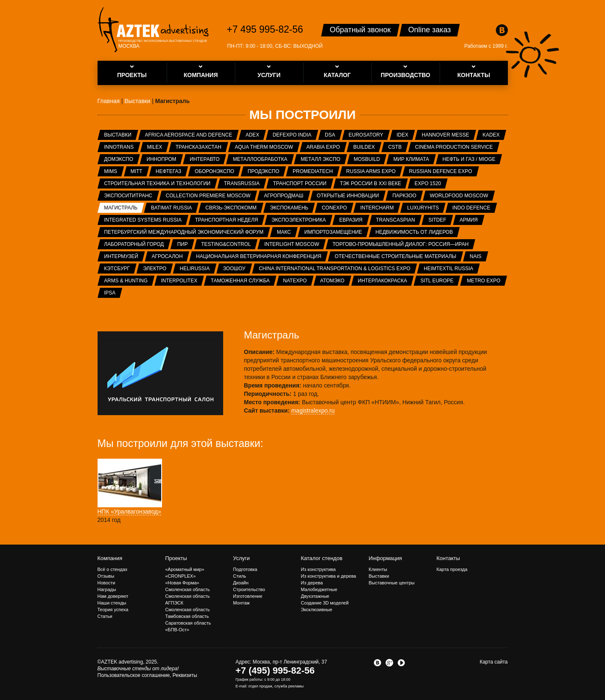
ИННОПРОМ (161, 159)
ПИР (182, 244)
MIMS (111, 171)
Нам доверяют (113, 596)
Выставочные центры (392, 583)
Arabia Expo (323, 147)
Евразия (351, 220)
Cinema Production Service (454, 147)
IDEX (402, 135)
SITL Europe (437, 281)
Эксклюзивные (317, 610)
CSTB (395, 147)
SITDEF (437, 220)
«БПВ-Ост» (177, 630)
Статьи (105, 616)
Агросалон (167, 256)
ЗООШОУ (234, 269)
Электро (155, 269)
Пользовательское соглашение (134, 675)
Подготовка (245, 569)
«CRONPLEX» (181, 576)
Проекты (176, 558)
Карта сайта (494, 662)
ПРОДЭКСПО (263, 171)
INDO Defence (471, 208)
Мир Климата (411, 159)
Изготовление (248, 596)
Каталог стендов (322, 558)
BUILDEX (364, 147)
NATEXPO (295, 281)
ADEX (252, 135)
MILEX (154, 147)
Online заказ (430, 30)
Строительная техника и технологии (157, 183)
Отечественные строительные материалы (395, 256)
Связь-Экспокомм (231, 208)
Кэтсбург (117, 269)
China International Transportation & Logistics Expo (335, 269)
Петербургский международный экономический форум (184, 232)
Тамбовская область (187, 616)
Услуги (242, 558)
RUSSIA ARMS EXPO (371, 171)
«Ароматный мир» (185, 569)
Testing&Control (226, 244)
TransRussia (242, 183)
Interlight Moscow (292, 244)
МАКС (284, 232)
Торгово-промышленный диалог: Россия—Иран (400, 244)
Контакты (448, 558)
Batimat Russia (171, 208)
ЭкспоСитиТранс (128, 196)
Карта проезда (452, 569)
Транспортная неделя (227, 220)
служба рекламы (289, 686)
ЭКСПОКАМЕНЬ (289, 208)
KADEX (491, 135)
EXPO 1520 (428, 183)
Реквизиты (185, 675)
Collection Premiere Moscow (208, 196)
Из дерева (312, 583)
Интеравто (205, 159)
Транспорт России (300, 183)
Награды (107, 589)
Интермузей (121, 256)
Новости (107, 583)
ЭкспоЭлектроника (299, 220)
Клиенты (378, 569)
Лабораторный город (134, 244)
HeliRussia (194, 269)
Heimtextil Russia (448, 269)
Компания (110, 558)
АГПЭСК (174, 603)
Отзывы (106, 576)
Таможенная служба (240, 281)
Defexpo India (292, 135)
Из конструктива (318, 569)
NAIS (476, 256)
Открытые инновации (348, 196)
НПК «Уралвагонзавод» (129, 511)
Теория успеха (113, 610)
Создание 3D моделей (325, 603)
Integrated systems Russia (143, 220)
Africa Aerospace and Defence (189, 135)
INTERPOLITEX (179, 281)
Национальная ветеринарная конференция (259, 256)
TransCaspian (395, 220)
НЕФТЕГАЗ (169, 171)
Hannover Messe (445, 135)
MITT (136, 171)
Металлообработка (260, 159)
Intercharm (377, 208)
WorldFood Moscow (459, 196)
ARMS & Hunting (126, 281)
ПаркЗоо (404, 196)
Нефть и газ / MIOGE (469, 159)
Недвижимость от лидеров (414, 232)
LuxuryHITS (423, 208)
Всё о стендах (113, 569)
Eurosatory (366, 135)
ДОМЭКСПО (119, 159)
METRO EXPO (484, 281)
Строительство (249, 589)
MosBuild (367, 159)
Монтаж (242, 603)
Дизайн (241, 583)
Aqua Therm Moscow (264, 147)
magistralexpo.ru (313, 411)
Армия (469, 220)
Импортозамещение (333, 232)
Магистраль (121, 208)
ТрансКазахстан (198, 147)
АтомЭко (332, 281)
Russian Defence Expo (441, 171)
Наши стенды (112, 603)
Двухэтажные (315, 596)
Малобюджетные (319, 589)
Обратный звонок (360, 30)
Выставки (118, 135)
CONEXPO (334, 208)
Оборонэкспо (214, 171)
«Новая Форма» (182, 583)
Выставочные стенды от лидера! (138, 669)
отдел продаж (260, 686)
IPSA (110, 293)
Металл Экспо (320, 159)
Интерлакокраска (383, 281)
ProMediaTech (313, 171)
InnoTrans (119, 147)
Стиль (240, 576)
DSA (330, 135)
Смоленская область (188, 589)
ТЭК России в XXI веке (371, 183)
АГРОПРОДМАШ (283, 196)
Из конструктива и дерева (329, 576)
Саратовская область (188, 623)
